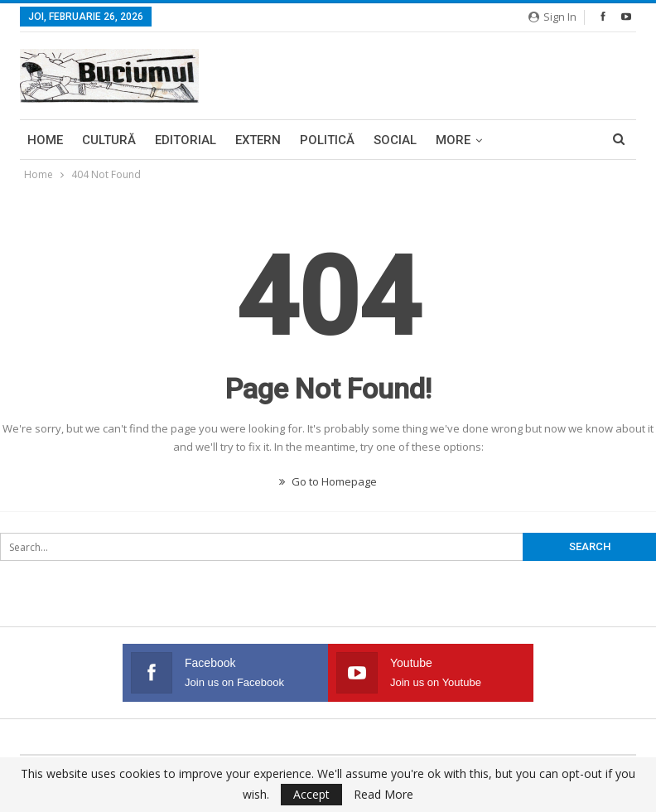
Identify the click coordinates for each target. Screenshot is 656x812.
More (453, 140)
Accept (311, 794)
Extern (258, 140)
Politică (327, 140)
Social (395, 140)
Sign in (552, 17)
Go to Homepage (328, 481)
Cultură (109, 140)
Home (45, 140)
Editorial (186, 140)
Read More (383, 795)
